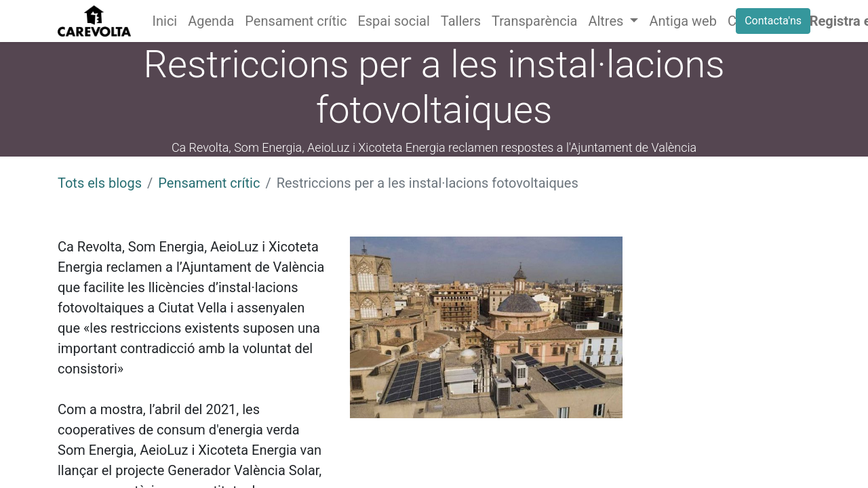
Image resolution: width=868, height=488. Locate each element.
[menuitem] (165, 21)
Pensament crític (209, 183)
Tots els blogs (100, 183)
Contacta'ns (773, 21)
